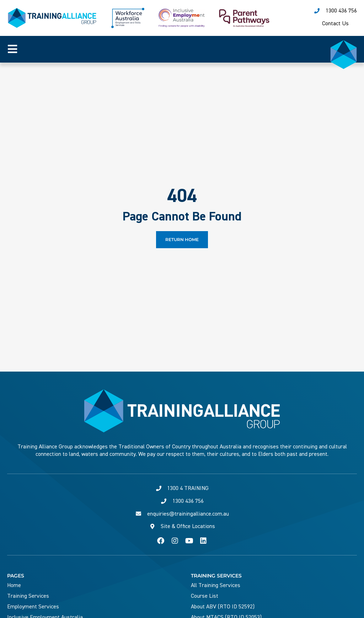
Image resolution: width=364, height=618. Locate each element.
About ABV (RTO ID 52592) (223, 607)
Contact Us (335, 23)
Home (14, 585)
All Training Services (216, 585)
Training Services (28, 596)
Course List (205, 596)
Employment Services (33, 607)
